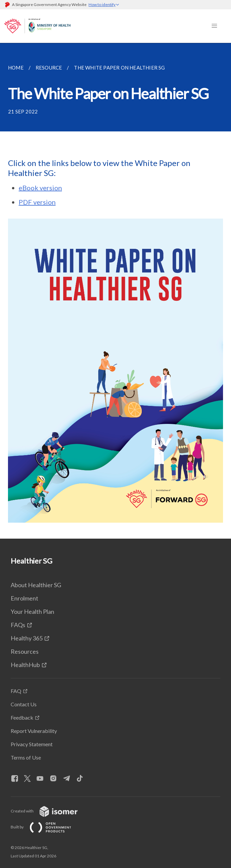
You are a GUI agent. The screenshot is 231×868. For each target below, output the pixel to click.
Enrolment (24, 598)
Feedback (22, 717)
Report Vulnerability (34, 731)
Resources (25, 651)
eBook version (40, 188)
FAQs (18, 625)
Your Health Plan (32, 611)
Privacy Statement (32, 744)
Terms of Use (26, 757)
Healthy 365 (27, 638)
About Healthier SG (36, 585)
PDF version (37, 202)
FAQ (16, 691)
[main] (115, 291)
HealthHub (25, 665)
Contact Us (24, 704)
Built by (46, 827)
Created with (49, 811)
